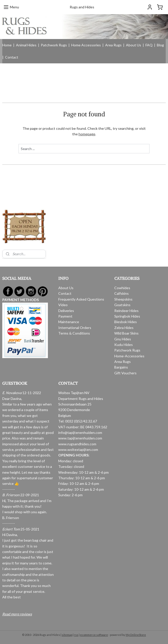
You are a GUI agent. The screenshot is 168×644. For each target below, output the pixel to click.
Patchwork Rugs (54, 45)
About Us (134, 45)
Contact (12, 57)
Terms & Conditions (74, 333)
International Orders (75, 328)
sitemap (67, 635)
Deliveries (66, 311)
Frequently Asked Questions (81, 299)
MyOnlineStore (136, 635)
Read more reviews (17, 614)
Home (7, 45)
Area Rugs (113, 45)
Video (63, 305)
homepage (87, 134)
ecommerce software (94, 635)
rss (76, 635)
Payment (65, 316)
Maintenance (69, 322)
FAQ (149, 45)
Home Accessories (86, 45)
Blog (160, 45)
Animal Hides (26, 45)
